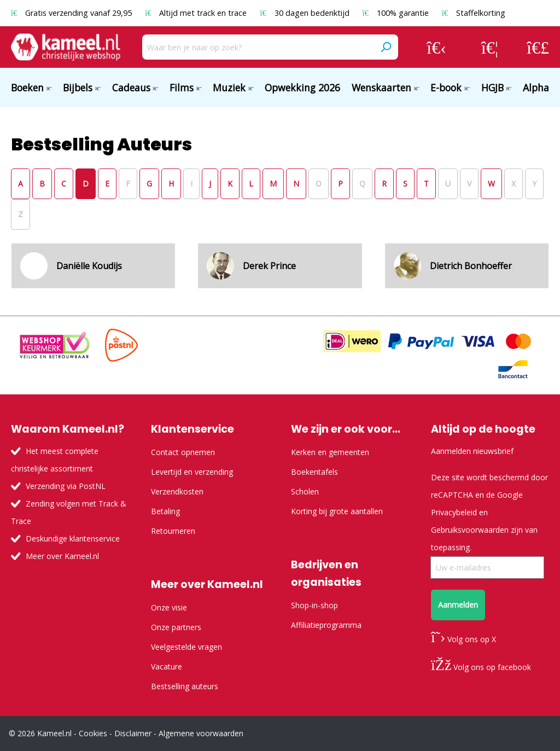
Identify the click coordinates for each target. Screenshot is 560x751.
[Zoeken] (386, 47)
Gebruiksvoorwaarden (470, 530)
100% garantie (397, 13)
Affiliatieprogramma (326, 625)
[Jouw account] (436, 47)
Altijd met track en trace (197, 13)
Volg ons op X (463, 639)
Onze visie (169, 607)
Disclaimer (133, 733)
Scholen (305, 491)
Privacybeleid (454, 512)
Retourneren (173, 531)
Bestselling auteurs (185, 686)
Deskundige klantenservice (73, 538)
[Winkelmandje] (538, 47)
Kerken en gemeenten (330, 452)
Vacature (167, 666)
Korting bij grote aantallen (337, 511)
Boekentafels (314, 472)
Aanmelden (458, 605)
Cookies (93, 733)
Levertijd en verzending (192, 472)
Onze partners (176, 627)
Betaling (165, 511)
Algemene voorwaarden (201, 733)
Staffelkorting (474, 13)
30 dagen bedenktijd (305, 13)
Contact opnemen (183, 452)
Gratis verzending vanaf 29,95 (72, 13)
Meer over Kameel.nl (62, 556)
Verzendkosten (177, 491)
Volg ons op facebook (481, 667)
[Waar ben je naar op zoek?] (258, 47)
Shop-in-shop (314, 605)
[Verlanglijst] (490, 47)
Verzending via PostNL (66, 486)
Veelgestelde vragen (186, 647)
